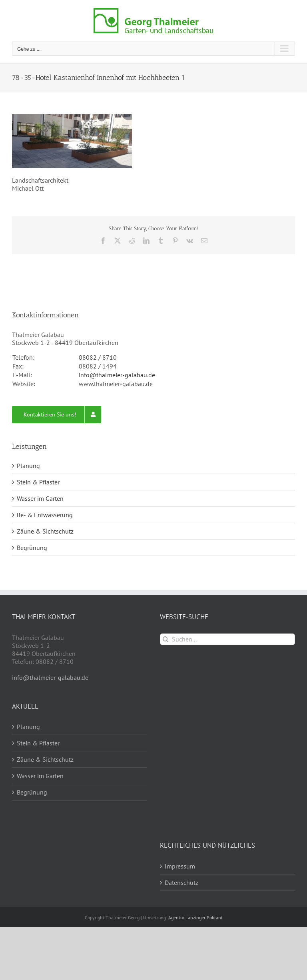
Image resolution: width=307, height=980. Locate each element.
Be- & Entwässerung (45, 515)
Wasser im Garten (40, 498)
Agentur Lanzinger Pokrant (195, 917)
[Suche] (166, 639)
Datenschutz (181, 882)
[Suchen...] (227, 639)
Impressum (180, 866)
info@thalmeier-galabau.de (117, 375)
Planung (28, 466)
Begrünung (32, 548)
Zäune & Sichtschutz (45, 531)
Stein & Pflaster (38, 482)
